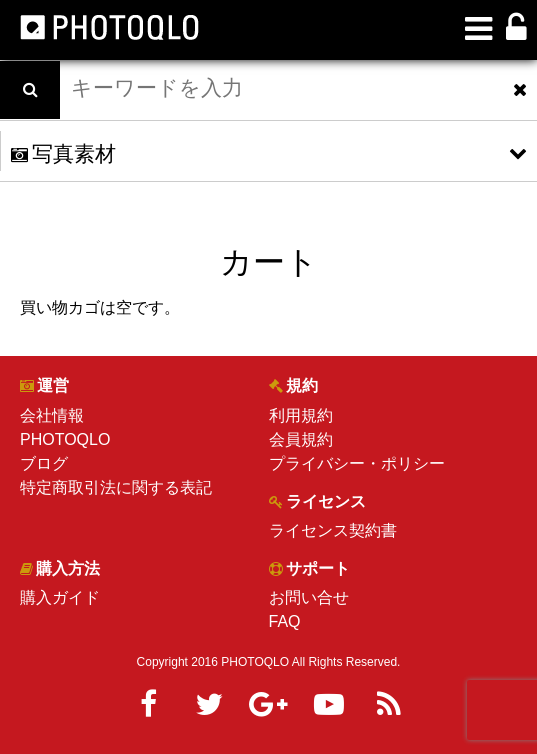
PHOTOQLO (65, 439)
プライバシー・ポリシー (357, 463)
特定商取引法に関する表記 (116, 487)
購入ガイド (60, 597)
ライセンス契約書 (333, 530)
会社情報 (52, 415)
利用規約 (301, 415)
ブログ (44, 463)
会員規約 (301, 439)
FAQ (285, 621)
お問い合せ (309, 597)
